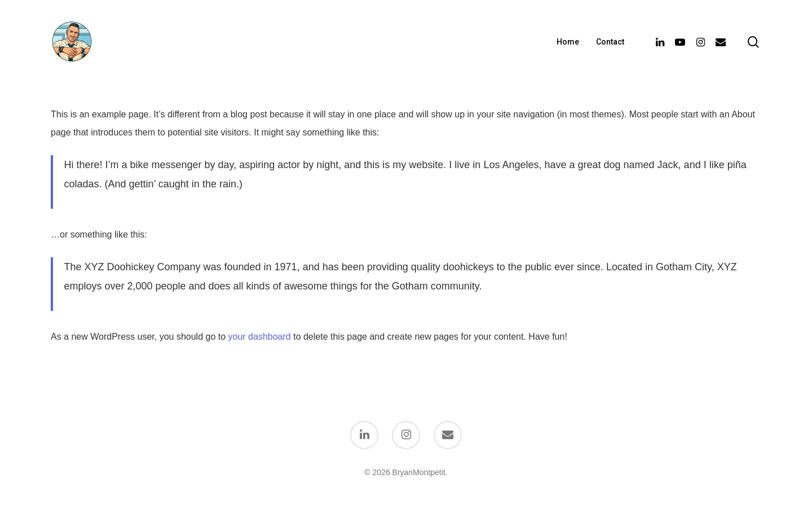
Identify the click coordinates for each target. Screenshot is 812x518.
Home (568, 42)
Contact (610, 42)
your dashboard (260, 337)
